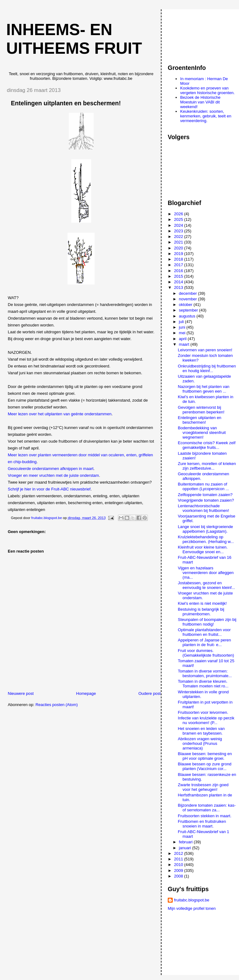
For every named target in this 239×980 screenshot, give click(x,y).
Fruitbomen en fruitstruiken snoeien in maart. (202, 824)
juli (182, 322)
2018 (179, 259)
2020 (179, 248)
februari (186, 842)
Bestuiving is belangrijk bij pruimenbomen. (201, 612)
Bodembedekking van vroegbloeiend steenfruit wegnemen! (202, 433)
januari (186, 848)
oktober (186, 305)
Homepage (86, 693)
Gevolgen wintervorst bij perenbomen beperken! (201, 410)
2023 (179, 231)
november (188, 299)
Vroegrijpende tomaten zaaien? (206, 500)
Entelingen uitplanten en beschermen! (200, 420)
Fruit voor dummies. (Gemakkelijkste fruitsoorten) (206, 653)
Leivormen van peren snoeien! (205, 350)
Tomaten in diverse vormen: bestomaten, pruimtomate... (205, 673)
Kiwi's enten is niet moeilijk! (202, 603)
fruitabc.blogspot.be (192, 900)
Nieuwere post (21, 693)
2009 (179, 871)
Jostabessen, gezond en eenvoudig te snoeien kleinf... (206, 585)
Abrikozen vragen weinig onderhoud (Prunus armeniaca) (200, 743)
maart (185, 344)
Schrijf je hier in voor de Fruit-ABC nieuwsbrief (49, 489)
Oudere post (150, 693)
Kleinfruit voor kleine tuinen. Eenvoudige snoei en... (203, 549)
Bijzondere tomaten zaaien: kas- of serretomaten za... (207, 808)
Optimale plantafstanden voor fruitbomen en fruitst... (204, 632)
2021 (179, 242)
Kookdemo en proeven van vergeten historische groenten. (207, 90)
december (188, 293)
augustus (188, 316)
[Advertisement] (196, 34)
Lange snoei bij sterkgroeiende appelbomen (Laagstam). (206, 529)
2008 (179, 876)
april (183, 339)
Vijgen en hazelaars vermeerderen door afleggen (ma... (206, 573)
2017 (179, 265)
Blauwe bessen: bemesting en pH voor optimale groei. (205, 756)
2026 (179, 214)
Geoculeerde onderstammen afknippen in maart (51, 469)
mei (183, 333)
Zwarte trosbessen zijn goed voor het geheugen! (203, 787)
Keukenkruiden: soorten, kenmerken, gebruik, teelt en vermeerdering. (206, 116)
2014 (179, 282)
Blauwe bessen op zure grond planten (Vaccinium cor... (205, 766)
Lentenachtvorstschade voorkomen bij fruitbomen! (204, 508)
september (189, 310)
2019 (179, 254)
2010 (179, 865)
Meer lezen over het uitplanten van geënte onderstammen (60, 414)
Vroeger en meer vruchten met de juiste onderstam (53, 475)
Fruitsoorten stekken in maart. (205, 816)
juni (183, 327)
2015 (179, 276)
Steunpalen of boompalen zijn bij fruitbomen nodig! (207, 622)
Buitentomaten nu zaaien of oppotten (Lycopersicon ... (204, 486)
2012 (179, 853)
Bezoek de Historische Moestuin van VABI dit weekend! (200, 102)
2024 (179, 225)
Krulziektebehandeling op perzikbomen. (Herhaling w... (206, 539)
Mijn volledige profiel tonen (192, 908)
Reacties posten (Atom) (57, 705)
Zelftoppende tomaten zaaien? (205, 495)
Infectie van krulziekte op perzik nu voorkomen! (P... (206, 720)
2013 (179, 287)
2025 (179, 219)
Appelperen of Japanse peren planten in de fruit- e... (205, 642)
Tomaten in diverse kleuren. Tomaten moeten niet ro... (203, 684)
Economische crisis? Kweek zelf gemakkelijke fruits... (207, 445)
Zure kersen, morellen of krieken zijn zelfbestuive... (207, 466)
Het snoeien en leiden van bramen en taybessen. (201, 731)
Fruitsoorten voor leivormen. (203, 712)
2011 (179, 859)
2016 (179, 271)
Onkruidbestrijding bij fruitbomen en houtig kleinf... (207, 368)
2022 (179, 237)
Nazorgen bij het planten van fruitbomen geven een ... (204, 389)
